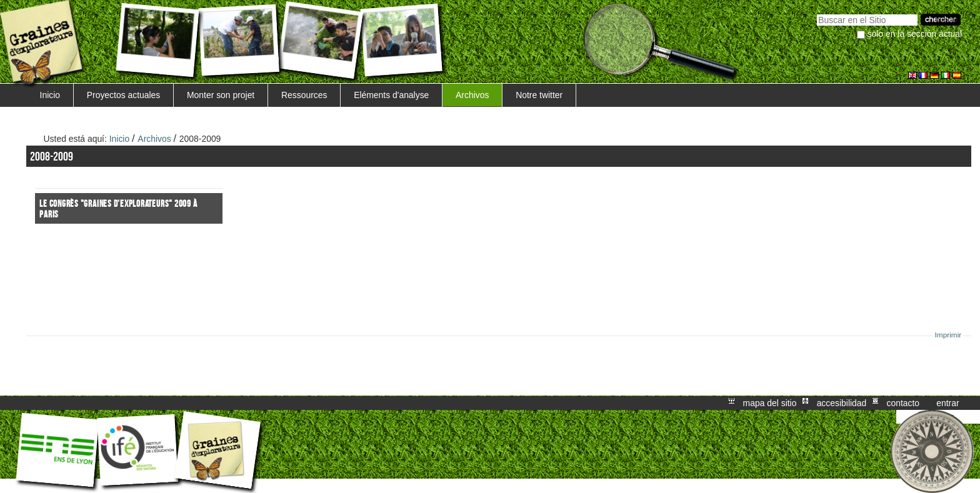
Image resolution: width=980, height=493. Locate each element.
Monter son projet (221, 95)
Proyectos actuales (124, 95)
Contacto (903, 403)
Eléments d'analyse (391, 95)
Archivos (472, 95)
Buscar (817, 13)
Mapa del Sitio (770, 403)
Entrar (947, 403)
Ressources (304, 95)
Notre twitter (539, 95)
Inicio (50, 95)
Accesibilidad (842, 403)
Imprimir (948, 335)
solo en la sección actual (915, 34)
